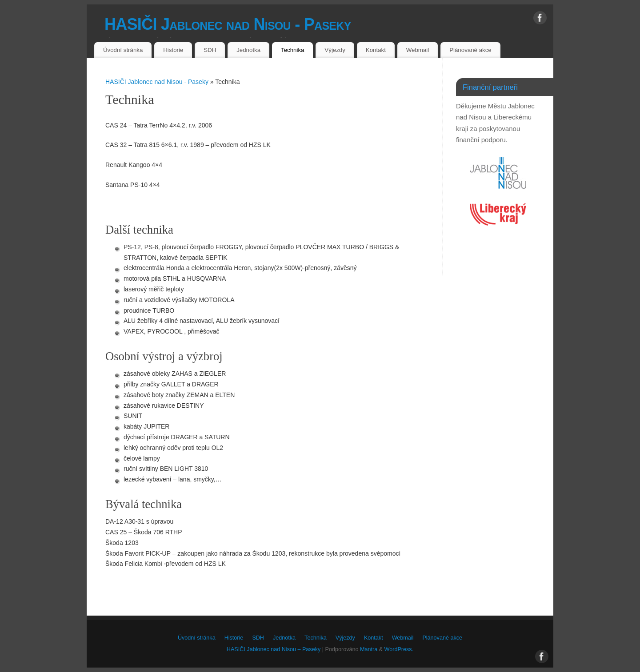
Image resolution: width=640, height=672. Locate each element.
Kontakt (376, 50)
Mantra (369, 649)
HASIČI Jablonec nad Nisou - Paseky (228, 24)
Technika (292, 50)
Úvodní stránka (123, 50)
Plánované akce (470, 50)
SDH (210, 50)
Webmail (418, 50)
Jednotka (248, 50)
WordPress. (399, 649)
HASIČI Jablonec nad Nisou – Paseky (274, 649)
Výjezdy (335, 50)
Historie (173, 50)
